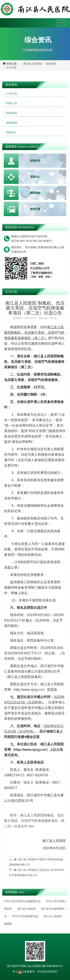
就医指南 (35, 193)
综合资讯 (51, 64)
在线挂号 (35, 161)
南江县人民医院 (32, 64)
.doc (34, 821)
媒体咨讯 (12, 123)
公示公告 (11, 67)
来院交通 (35, 209)
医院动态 (12, 113)
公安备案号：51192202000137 (38, 972)
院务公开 (12, 103)
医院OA (11, 132)
